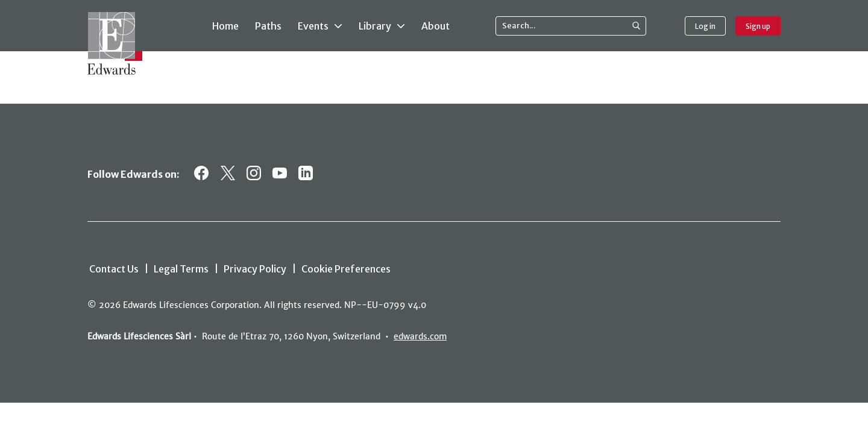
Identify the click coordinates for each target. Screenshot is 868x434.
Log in (705, 26)
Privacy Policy (255, 269)
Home (225, 26)
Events (320, 25)
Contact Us (114, 269)
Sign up (758, 26)
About (436, 26)
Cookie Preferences (346, 269)
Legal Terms (181, 269)
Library (382, 25)
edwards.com (420, 336)
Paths (268, 26)
